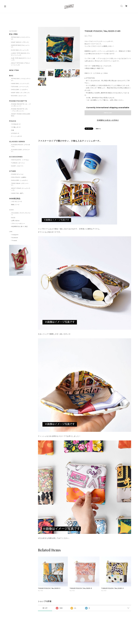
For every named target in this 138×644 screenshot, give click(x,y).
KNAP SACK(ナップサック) (20, 42)
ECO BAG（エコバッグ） (19, 96)
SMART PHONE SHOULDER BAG (21, 115)
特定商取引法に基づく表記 (20, 226)
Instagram (15, 235)
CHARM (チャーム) (17, 174)
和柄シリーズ (15, 205)
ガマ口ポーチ (15, 133)
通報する (98, 129)
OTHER (12, 171)
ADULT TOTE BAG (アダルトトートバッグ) (21, 64)
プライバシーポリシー (18, 224)
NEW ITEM (14, 70)
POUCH (13, 121)
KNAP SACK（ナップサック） (21, 93)
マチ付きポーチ (16, 124)
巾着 (13, 130)
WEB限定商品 (15, 199)
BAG (11, 76)
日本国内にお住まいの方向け (108, 120)
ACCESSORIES (16, 157)
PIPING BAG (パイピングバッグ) (21, 38)
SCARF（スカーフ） (18, 166)
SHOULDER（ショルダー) (19, 180)
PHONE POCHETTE (18, 101)
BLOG (13, 218)
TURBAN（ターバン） (18, 163)
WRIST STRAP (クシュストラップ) (21, 189)
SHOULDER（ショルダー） (20, 90)
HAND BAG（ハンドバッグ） (21, 84)
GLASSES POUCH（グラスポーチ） (21, 146)
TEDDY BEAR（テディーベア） (20, 184)
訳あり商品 (13, 34)
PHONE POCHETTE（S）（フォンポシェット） (21, 105)
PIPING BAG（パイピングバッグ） (21, 80)
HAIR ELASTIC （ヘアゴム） (20, 160)
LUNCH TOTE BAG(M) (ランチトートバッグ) (21, 54)
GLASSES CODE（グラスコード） (21, 151)
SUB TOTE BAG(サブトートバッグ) (21, 59)
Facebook (15, 238)
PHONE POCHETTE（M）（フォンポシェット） (20, 110)
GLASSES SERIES (17, 142)
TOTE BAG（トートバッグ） (20, 87)
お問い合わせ (15, 221)
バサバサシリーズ (17, 202)
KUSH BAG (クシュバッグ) (20, 50)
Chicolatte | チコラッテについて (21, 214)
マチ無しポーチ (16, 127)
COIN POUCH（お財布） (19, 177)
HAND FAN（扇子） (18, 193)
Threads (14, 241)
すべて (45, 608)
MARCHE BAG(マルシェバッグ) (20, 46)
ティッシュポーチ (17, 136)
